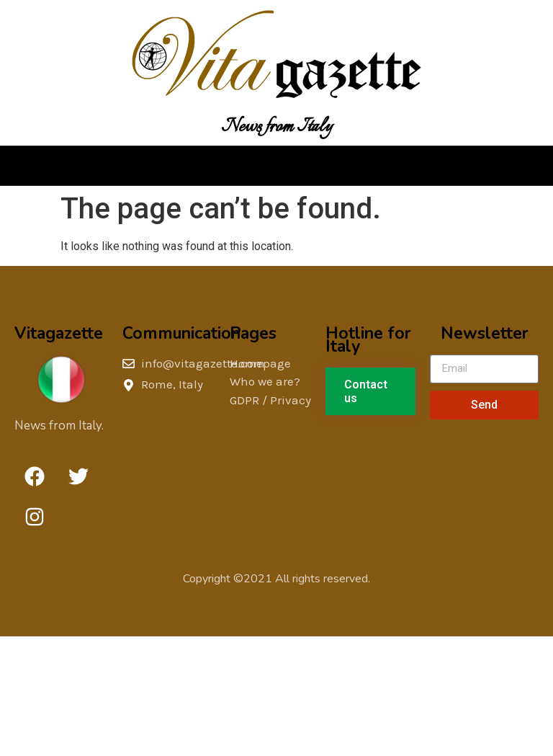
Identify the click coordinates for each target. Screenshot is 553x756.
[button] (276, 166)
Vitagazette (59, 333)
